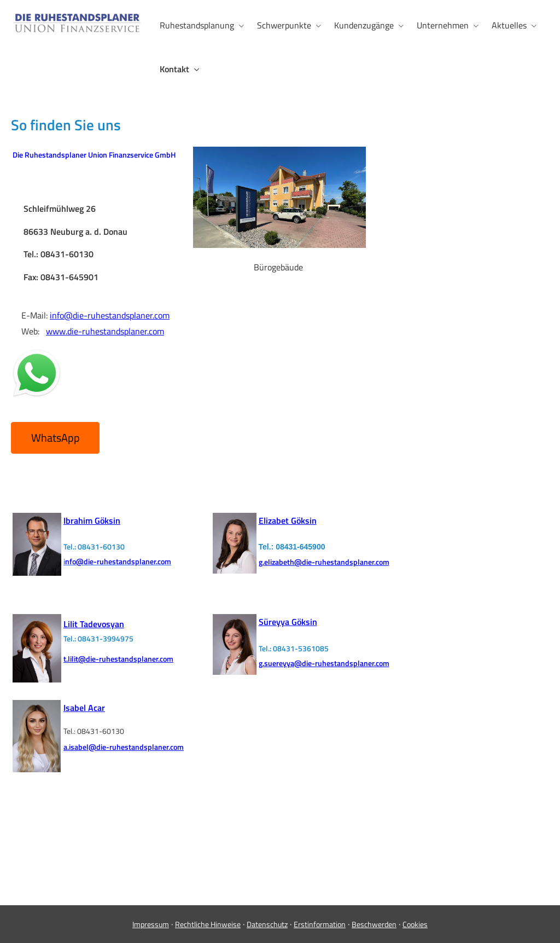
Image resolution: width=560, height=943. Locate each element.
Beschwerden (374, 924)
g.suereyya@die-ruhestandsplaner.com (324, 663)
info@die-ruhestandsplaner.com (110, 315)
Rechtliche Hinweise (208, 924)
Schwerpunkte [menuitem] (284, 25)
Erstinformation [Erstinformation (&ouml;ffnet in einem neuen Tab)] (320, 924)
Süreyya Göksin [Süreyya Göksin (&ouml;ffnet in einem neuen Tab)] (288, 622)
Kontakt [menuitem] (174, 69)
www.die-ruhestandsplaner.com (105, 331)
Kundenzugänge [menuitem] (364, 25)
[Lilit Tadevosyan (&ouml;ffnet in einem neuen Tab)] (94, 623)
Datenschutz (267, 924)
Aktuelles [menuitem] (509, 25)
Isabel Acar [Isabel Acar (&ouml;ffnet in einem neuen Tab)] (84, 708)
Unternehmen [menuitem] (443, 25)
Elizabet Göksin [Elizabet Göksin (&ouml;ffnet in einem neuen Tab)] (288, 520)
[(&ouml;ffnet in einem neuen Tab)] (37, 572)
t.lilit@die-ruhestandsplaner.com (118, 659)
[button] (55, 438)
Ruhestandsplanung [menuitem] (197, 25)
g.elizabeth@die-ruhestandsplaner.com (324, 562)
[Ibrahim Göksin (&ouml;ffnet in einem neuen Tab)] (92, 520)
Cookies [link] (415, 924)
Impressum (151, 924)
